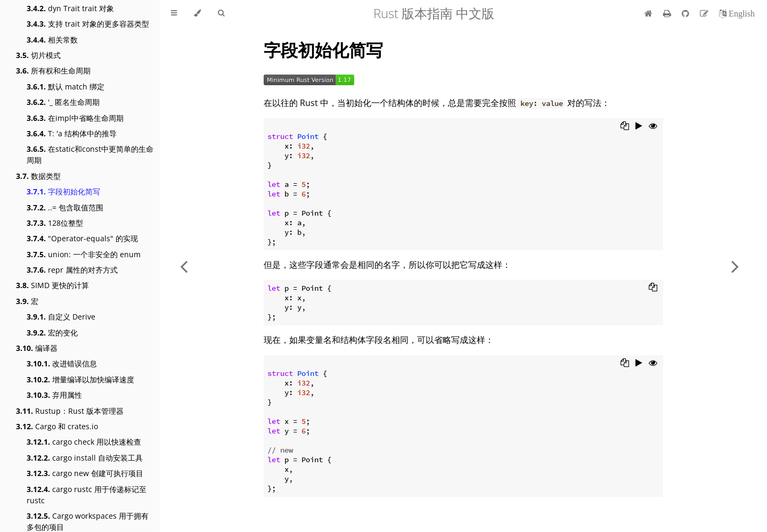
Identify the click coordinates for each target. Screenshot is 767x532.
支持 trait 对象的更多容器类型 (88, 24)
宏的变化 (52, 333)
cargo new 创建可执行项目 (85, 473)
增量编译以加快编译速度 (80, 379)
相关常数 (52, 40)
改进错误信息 (62, 363)
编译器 (37, 348)
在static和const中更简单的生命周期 (90, 154)
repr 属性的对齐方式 (72, 270)
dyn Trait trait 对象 (70, 8)
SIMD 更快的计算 (52, 285)
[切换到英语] (737, 13)
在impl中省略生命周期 (75, 118)
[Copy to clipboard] (625, 127)
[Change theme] (197, 13)
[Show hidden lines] (653, 127)
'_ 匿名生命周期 (63, 102)
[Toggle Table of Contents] (174, 13)
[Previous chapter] (184, 266)
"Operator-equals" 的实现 (82, 238)
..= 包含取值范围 (65, 207)
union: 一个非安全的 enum (84, 254)
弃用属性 (54, 395)
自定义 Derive (61, 317)
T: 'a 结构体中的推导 (72, 133)
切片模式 (38, 55)
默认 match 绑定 (66, 87)
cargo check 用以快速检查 (84, 442)
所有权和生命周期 (53, 71)
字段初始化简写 (63, 191)
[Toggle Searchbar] (221, 13)
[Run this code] (639, 127)
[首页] (648, 13)
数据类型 (38, 176)
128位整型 (55, 223)
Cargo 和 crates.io (57, 426)
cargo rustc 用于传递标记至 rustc (87, 495)
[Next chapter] (735, 266)
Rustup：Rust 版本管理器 (70, 411)
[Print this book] (668, 13)
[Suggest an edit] (705, 13)
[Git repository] (687, 13)
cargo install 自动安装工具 (85, 458)
